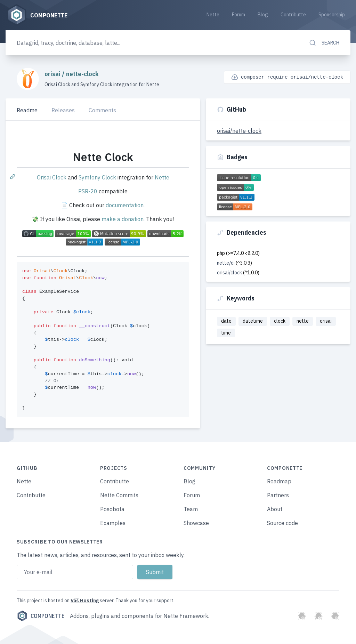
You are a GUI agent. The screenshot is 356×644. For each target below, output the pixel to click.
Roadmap (279, 482)
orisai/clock (230, 273)
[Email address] (75, 572)
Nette (213, 15)
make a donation (123, 219)
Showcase (196, 523)
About (275, 509)
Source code (282, 523)
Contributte (293, 15)
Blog (263, 15)
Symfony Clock (97, 178)
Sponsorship (332, 15)
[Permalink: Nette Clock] (13, 177)
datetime (253, 321)
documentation (125, 206)
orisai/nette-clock (239, 131)
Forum (238, 15)
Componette (41, 616)
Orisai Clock (52, 178)
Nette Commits (119, 496)
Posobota (112, 509)
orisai (53, 74)
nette (303, 321)
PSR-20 (88, 192)
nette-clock (82, 74)
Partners (278, 496)
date (226, 321)
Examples (113, 523)
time (226, 333)
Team (191, 509)
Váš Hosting (85, 601)
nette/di (226, 263)
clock (280, 321)
